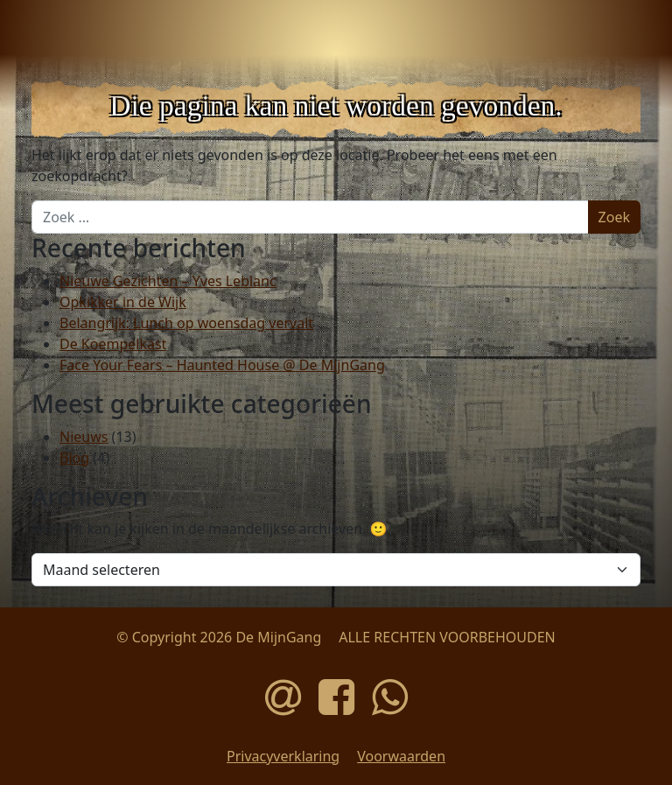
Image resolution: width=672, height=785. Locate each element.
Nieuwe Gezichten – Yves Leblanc (168, 281)
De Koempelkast (113, 344)
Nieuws (84, 437)
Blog (74, 458)
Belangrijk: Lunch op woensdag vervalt (186, 323)
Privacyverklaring (283, 756)
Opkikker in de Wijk (123, 302)
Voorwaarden (401, 756)
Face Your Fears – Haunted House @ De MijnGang (222, 365)
